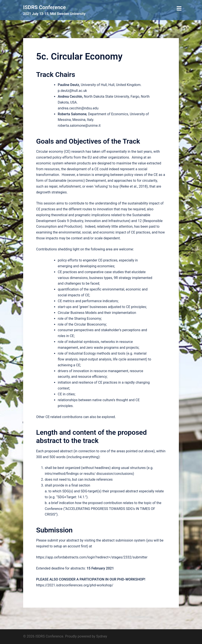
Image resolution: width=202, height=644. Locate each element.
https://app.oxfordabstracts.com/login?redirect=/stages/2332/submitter (92, 557)
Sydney (102, 636)
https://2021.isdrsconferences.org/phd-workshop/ (75, 585)
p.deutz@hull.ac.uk (72, 91)
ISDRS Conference (44, 7)
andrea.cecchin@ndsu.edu (78, 108)
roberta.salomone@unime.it (79, 126)
